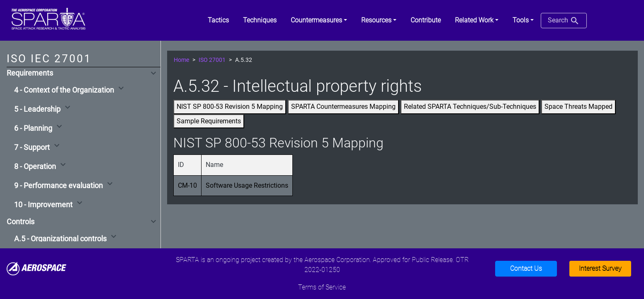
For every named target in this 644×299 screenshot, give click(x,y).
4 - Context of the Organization (64, 90)
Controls (21, 222)
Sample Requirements (209, 121)
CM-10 (187, 185)
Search (564, 21)
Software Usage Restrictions (247, 185)
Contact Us (526, 268)
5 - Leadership (37, 109)
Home (181, 60)
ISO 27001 (212, 60)
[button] (319, 20)
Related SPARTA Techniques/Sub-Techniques (470, 107)
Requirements (30, 73)
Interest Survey (600, 268)
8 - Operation (35, 167)
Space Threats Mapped (578, 107)
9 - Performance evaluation (58, 186)
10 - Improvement (43, 205)
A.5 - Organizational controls (60, 239)
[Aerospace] (36, 268)
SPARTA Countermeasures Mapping (343, 107)
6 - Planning (33, 128)
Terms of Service (322, 287)
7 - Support (32, 147)
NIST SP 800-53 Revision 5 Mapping (230, 107)
